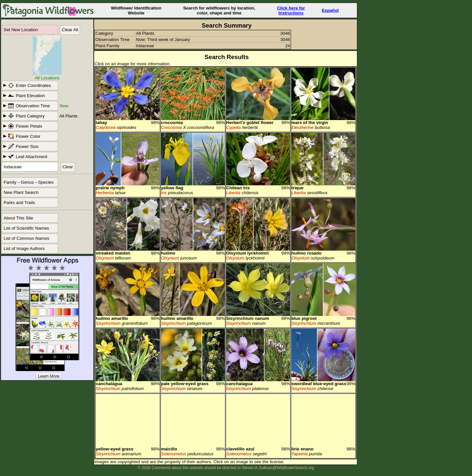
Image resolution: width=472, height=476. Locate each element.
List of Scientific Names (26, 228)
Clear (68, 167)
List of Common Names (26, 238)
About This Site (18, 218)
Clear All (70, 30)
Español (330, 10)
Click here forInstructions (291, 10)
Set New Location (21, 30)
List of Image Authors (24, 248)
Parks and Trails (19, 203)
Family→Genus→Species (29, 182)
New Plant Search (21, 192)
